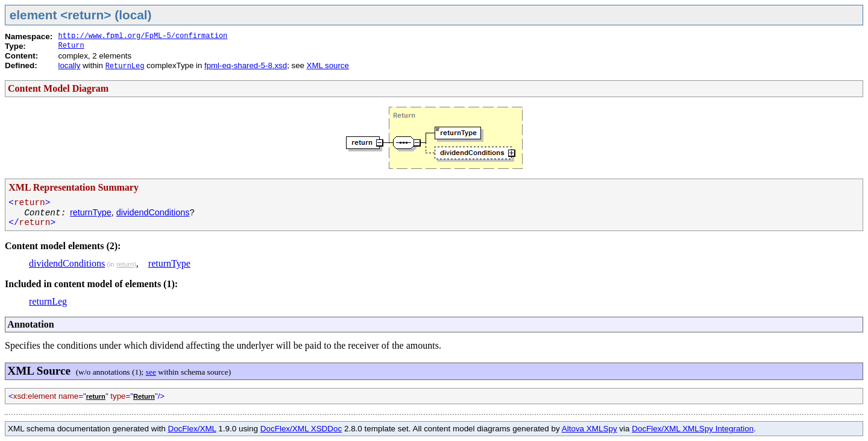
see (151, 372)
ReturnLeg (125, 66)
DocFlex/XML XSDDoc (301, 429)
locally (69, 65)
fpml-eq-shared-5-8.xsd (246, 65)
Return (71, 46)
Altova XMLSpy (590, 429)
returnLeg (48, 301)
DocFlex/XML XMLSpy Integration (693, 429)
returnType (91, 212)
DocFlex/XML (192, 429)
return (125, 264)
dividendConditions (153, 212)
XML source (328, 65)
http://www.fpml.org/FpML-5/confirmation (143, 36)
